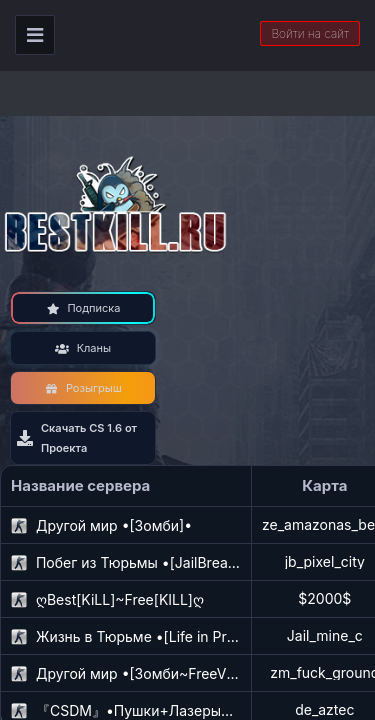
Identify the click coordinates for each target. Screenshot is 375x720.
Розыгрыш (83, 388)
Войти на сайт (310, 33)
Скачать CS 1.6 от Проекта (77, 438)
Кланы (83, 348)
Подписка (83, 308)
